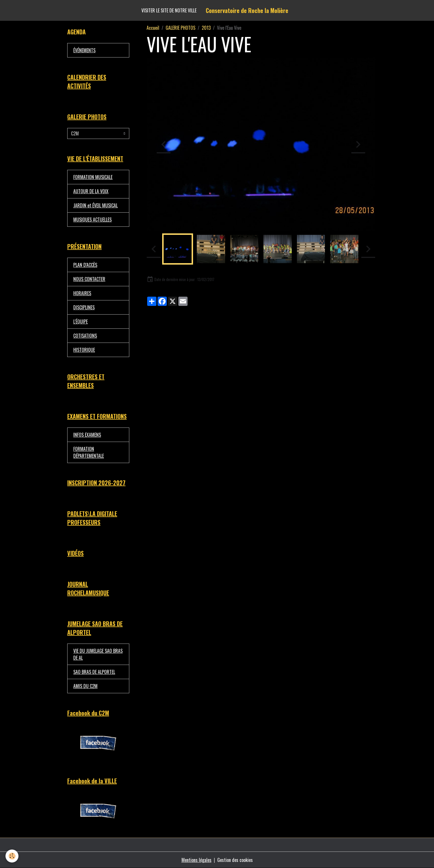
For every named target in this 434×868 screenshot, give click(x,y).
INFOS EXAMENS (87, 435)
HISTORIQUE (84, 350)
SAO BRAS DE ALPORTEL (94, 672)
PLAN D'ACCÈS (85, 265)
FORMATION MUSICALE (93, 177)
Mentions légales (197, 860)
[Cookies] (12, 856)
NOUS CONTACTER (89, 279)
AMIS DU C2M (85, 686)
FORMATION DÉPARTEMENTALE (89, 452)
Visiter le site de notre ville (169, 10)
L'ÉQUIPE (81, 321)
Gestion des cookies (235, 860)
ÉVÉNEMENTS (84, 50)
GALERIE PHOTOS (180, 28)
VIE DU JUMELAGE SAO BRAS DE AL (98, 654)
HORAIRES (82, 293)
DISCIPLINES (84, 307)
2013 (206, 28)
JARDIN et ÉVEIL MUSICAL (96, 205)
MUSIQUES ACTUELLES (92, 220)
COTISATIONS (85, 336)
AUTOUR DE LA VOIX (91, 191)
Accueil (153, 28)
